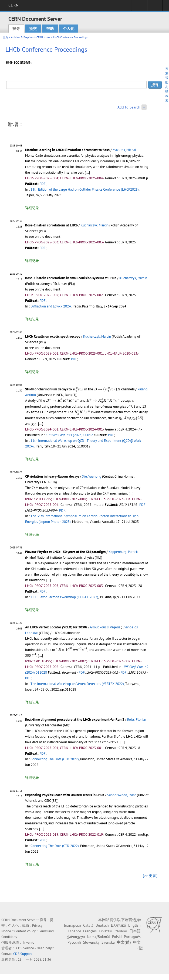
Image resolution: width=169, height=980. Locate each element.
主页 (5, 37)
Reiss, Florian (137, 720)
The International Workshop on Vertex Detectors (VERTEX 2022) (77, 684)
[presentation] (78, 389)
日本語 (135, 931)
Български (72, 925)
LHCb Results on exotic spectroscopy (53, 336)
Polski (117, 937)
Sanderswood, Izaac (122, 795)
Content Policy (25, 931)
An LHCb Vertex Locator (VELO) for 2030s (56, 627)
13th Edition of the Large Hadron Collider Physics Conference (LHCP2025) (85, 189)
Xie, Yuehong (92, 476)
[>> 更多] (150, 876)
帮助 (50, 29)
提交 (33, 29)
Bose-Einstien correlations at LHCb (51, 225)
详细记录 (32, 208)
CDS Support (23, 954)
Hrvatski (106, 931)
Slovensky (91, 942)
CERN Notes (43, 37)
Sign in (139, 7)
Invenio (29, 942)
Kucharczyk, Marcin (95, 225)
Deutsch (102, 925)
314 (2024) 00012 (69, 435)
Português (132, 937)
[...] (87, 172)
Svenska (108, 942)
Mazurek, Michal (124, 150)
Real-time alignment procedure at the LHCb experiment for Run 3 (75, 720)
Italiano (121, 931)
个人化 (69, 29)
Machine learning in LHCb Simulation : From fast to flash (67, 150)
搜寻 (16, 29)
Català (88, 925)
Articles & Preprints (22, 37)
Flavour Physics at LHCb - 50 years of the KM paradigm (65, 552)
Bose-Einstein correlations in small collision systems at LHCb (71, 278)
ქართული (76, 937)
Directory (155, 7)
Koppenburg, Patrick (123, 552)
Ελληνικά (119, 925)
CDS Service (25, 948)
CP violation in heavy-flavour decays (52, 476)
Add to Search (129, 107)
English (134, 925)
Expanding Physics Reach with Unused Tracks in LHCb (65, 795)
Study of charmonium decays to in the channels (80, 389)
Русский (74, 942)
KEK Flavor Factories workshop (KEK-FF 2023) (64, 597)
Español (74, 931)
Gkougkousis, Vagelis (105, 627)
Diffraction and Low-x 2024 (51, 306)
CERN (13, 5)
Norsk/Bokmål (98, 937)
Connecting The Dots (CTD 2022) (55, 759)
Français (90, 931)
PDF (43, 184)
